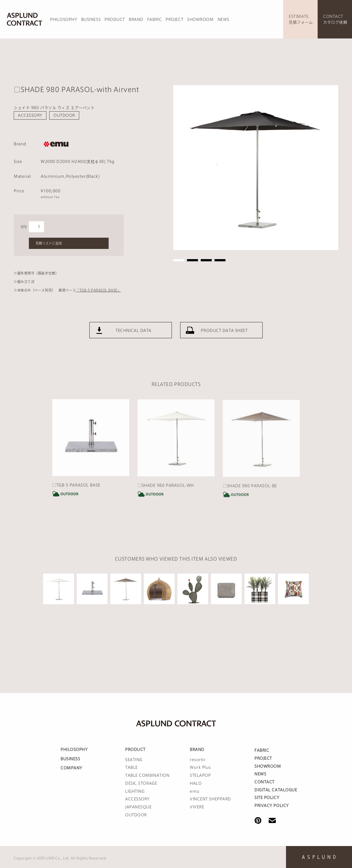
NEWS (223, 20)
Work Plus (200, 767)
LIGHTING (135, 791)
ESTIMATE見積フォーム (301, 19)
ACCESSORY (30, 115)
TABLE (131, 767)
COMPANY (71, 768)
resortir (198, 760)
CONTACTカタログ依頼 (335, 19)
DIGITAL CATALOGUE (276, 790)
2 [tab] (193, 260)
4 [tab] (220, 260)
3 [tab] (206, 260)
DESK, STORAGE (141, 783)
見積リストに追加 (49, 243)
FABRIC (154, 20)
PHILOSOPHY (64, 20)
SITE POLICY (267, 798)
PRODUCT (115, 20)
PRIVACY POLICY (272, 806)
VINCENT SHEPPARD (210, 799)
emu (195, 791)
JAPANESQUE (138, 807)
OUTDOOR (64, 115)
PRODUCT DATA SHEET (224, 346)
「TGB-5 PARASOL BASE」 (98, 290)
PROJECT (174, 20)
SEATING (134, 760)
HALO (196, 783)
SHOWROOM (200, 20)
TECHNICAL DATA (134, 346)
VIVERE (197, 807)
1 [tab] (179, 260)
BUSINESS (91, 20)
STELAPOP (200, 775)
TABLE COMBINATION (147, 775)
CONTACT (264, 782)
